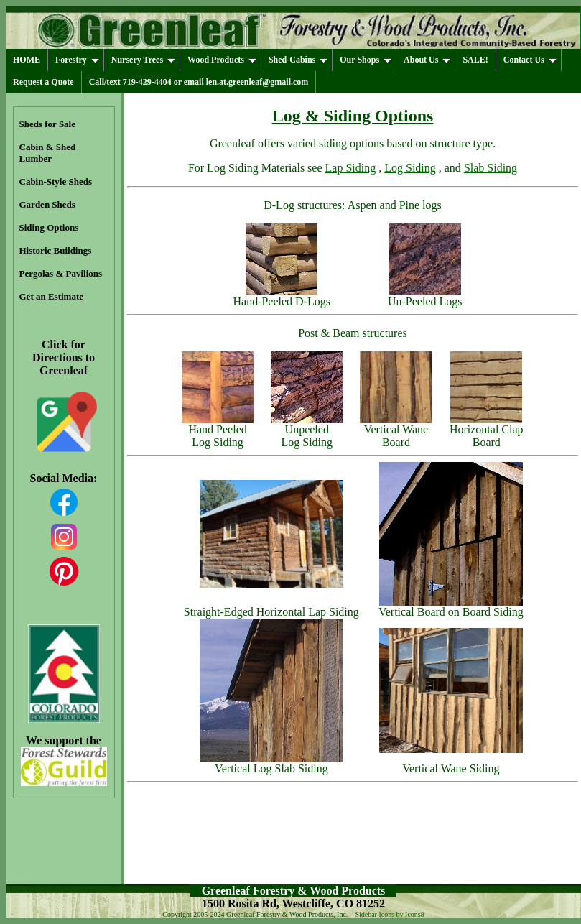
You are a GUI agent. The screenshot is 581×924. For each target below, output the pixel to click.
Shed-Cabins (298, 60)
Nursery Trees (143, 60)
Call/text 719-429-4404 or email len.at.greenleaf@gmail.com (199, 82)
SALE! (475, 60)
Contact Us (530, 60)
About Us (427, 60)
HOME (27, 60)
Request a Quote (43, 82)
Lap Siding (351, 168)
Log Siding (410, 168)
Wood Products (222, 60)
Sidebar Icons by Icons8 (389, 914)
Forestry (77, 60)
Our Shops (366, 60)
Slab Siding (491, 168)
